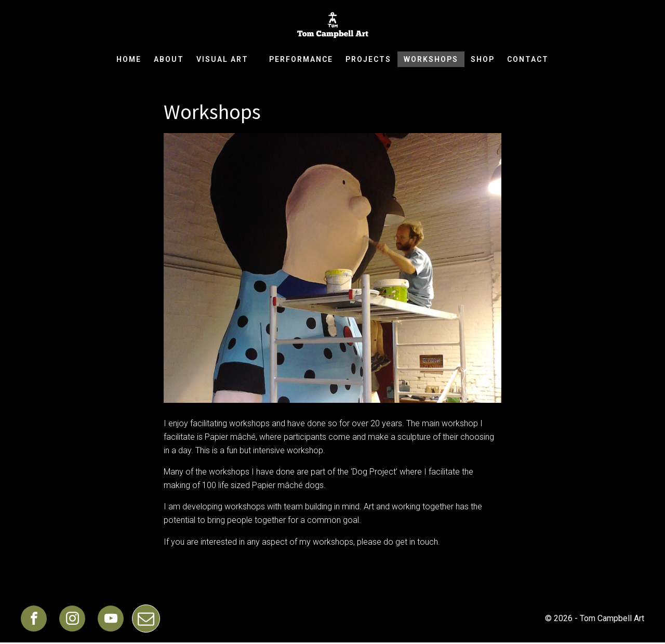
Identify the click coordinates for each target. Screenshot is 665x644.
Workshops (431, 59)
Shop (483, 59)
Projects (368, 59)
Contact (528, 59)
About (169, 59)
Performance (301, 59)
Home (129, 59)
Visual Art (226, 59)
